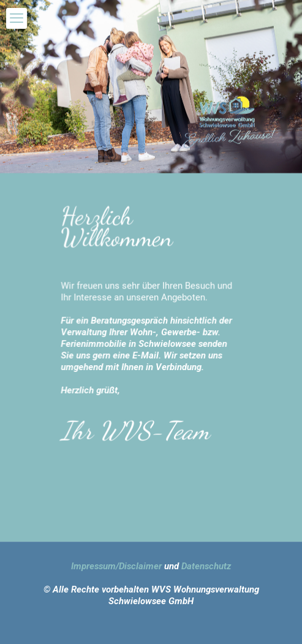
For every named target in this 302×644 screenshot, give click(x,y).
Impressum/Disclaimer (116, 566)
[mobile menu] (17, 18)
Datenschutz (206, 566)
